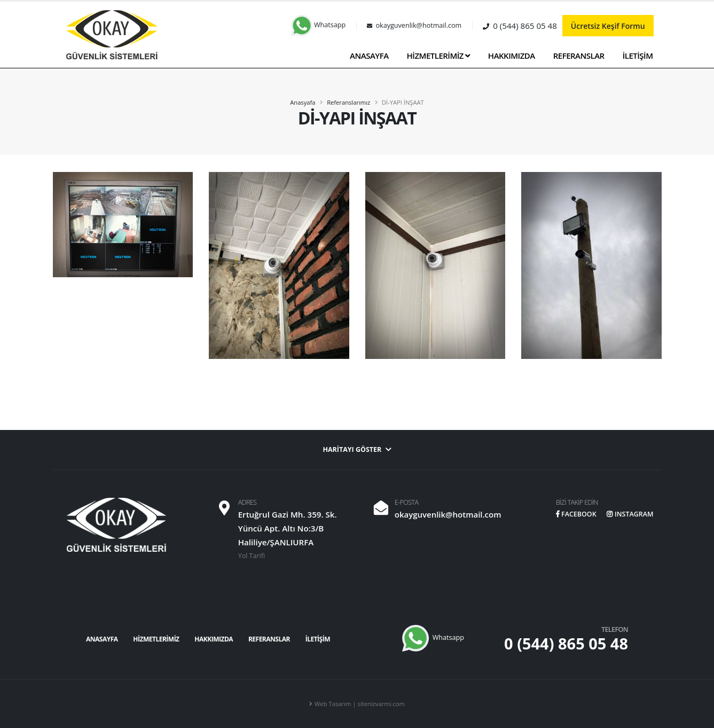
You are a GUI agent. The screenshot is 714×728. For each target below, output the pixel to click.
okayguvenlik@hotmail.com (447, 514)
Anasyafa (303, 102)
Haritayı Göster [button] (357, 449)
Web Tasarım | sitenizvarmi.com (359, 704)
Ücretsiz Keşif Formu (608, 26)
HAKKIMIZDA (512, 56)
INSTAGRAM (630, 514)
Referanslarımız (348, 102)
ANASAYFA (369, 56)
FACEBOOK (575, 514)
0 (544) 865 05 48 (566, 643)
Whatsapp (319, 25)
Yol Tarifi (252, 556)
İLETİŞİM (638, 56)
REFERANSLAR (579, 56)
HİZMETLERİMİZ (438, 56)
